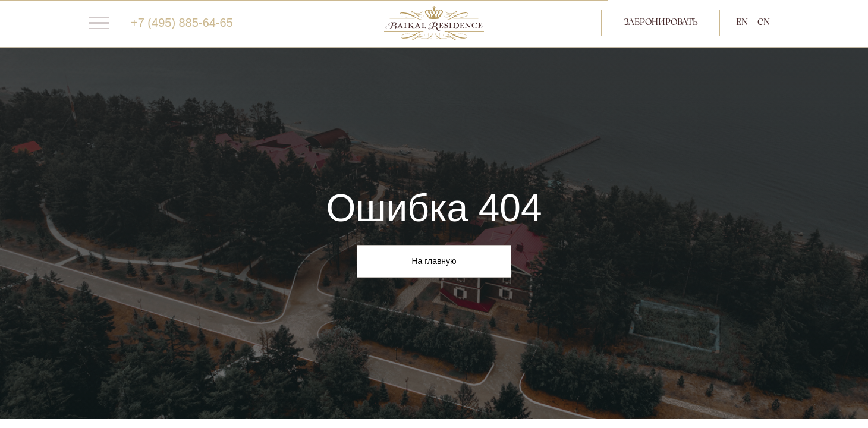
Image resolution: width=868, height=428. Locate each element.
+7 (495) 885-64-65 (182, 23)
